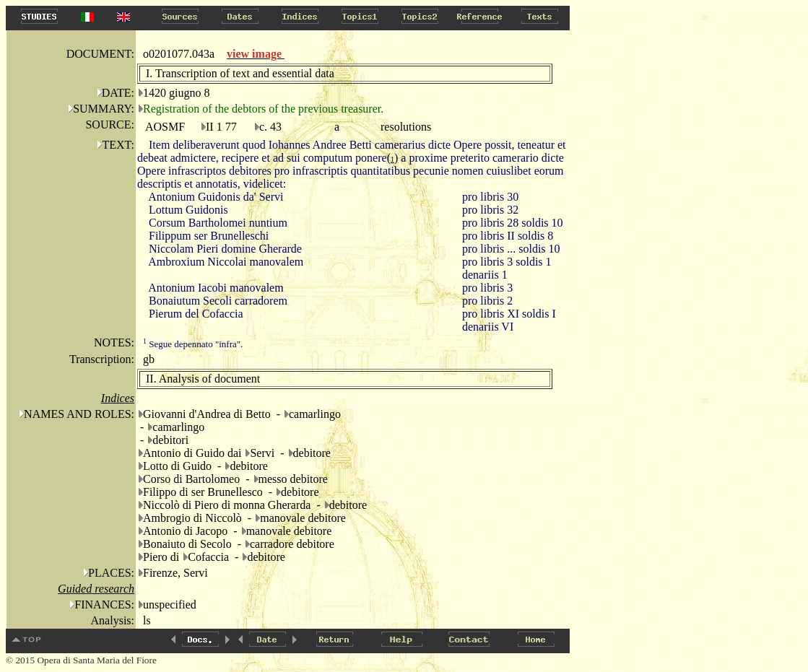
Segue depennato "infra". (193, 344)
